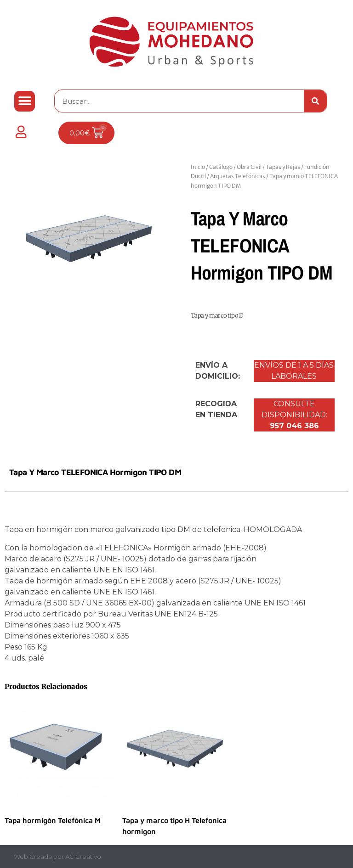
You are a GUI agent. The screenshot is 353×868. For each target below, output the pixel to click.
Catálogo (221, 167)
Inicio (198, 167)
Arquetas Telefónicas (238, 176)
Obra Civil (249, 167)
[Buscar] (315, 101)
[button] (25, 101)
